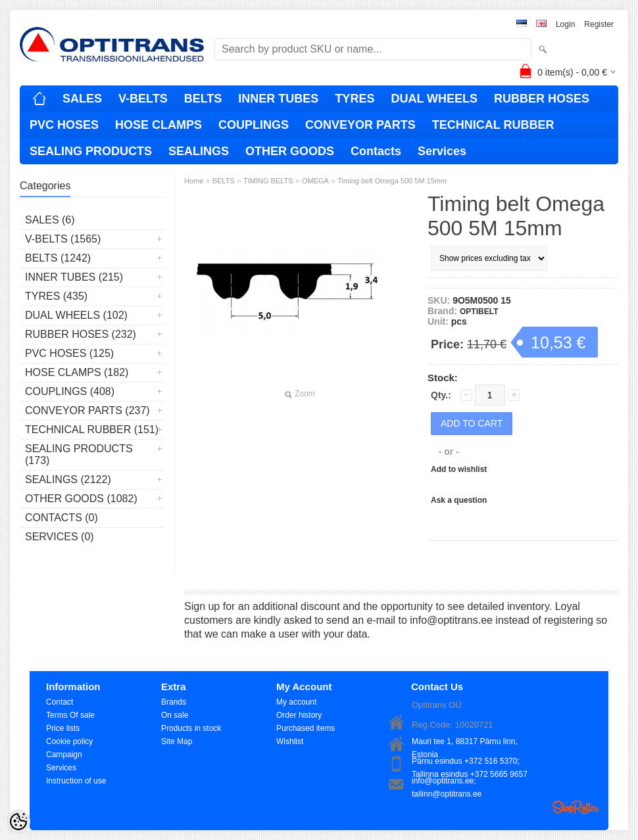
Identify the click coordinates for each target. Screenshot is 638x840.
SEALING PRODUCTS (91, 151)
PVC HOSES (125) (69, 353)
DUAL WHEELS (434, 99)
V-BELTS (143, 99)
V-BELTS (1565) (63, 239)
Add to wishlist (459, 469)
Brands (174, 702)
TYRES (355, 99)
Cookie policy (69, 741)
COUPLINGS (254, 125)
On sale (175, 715)
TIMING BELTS (268, 181)
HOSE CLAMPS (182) (77, 372)
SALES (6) (50, 220)
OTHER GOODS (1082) (81, 499)
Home (194, 181)
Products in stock (191, 728)
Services (442, 151)
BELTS (203, 99)
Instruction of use (76, 781)
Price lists (63, 728)
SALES (82, 99)
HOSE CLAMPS (159, 125)
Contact (60, 702)
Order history (299, 715)
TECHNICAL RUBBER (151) (92, 430)
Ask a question (459, 500)
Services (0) (60, 537)
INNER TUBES (278, 99)
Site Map (177, 741)
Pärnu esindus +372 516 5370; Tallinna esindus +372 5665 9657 (470, 762)
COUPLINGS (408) (70, 391)
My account (296, 702)
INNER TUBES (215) (74, 277)
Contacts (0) (61, 518)
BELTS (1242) (58, 258)
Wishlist (290, 741)
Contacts (376, 151)
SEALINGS (199, 151)
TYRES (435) (56, 296)
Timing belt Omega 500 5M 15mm (392, 181)
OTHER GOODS (290, 151)
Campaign (64, 755)
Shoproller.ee (576, 807)
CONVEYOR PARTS (360, 125)
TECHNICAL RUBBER (493, 125)
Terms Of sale (70, 715)
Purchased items (306, 728)
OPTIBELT (479, 312)
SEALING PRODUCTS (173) (79, 455)
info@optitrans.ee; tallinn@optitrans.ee (447, 782)
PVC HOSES (64, 125)
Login (565, 24)
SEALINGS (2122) (68, 479)
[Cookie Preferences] (18, 822)
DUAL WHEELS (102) (76, 315)
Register (599, 24)
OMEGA (315, 181)
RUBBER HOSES (542, 99)
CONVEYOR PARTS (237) (87, 410)
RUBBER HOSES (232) (81, 334)
